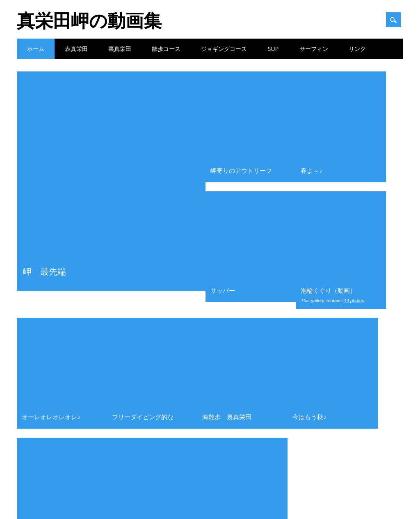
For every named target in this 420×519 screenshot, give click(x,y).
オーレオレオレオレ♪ (51, 167)
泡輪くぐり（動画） (328, 124)
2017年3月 (334, 466)
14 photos (354, 134)
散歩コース (166, 49)
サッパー (223, 124)
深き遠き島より (143, 333)
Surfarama (226, 506)
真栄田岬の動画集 (89, 20)
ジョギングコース (224, 49)
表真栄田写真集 (143, 393)
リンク (357, 49)
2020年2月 (334, 381)
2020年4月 (334, 357)
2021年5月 (334, 345)
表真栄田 (76, 49)
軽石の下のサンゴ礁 (148, 320)
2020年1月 (334, 393)
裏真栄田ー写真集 (47, 418)
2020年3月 (334, 369)
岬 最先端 (45, 90)
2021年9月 (334, 308)
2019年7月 (334, 406)
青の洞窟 (37, 430)
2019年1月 (334, 442)
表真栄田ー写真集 (47, 369)
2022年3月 (334, 284)
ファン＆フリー (44, 320)
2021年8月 (334, 320)
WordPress (258, 506)
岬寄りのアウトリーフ (241, 87)
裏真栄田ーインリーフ (52, 406)
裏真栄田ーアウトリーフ (54, 393)
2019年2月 (334, 430)
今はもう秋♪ (309, 167)
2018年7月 (334, 454)
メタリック (37, 203)
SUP (273, 49)
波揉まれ (215, 203)
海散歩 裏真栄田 (227, 167)
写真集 (34, 333)
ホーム (36, 49)
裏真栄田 (120, 49)
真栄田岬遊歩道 (134, 203)
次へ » (240, 234)
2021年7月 (334, 333)
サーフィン (314, 49)
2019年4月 (334, 418)
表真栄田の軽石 (143, 345)
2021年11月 (335, 296)
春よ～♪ (312, 87)
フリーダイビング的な (143, 167)
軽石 (130, 381)
